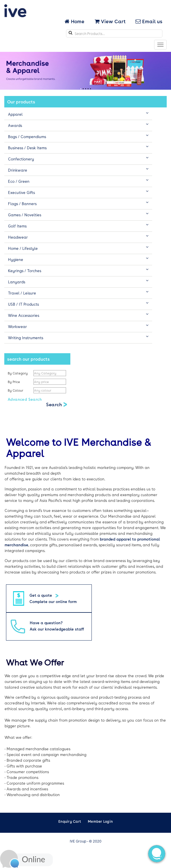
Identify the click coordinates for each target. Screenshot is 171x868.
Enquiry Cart (70, 821)
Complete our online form (53, 601)
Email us (149, 21)
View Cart (110, 21)
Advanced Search (25, 399)
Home (75, 21)
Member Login (100, 821)
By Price (14, 382)
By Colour (16, 390)
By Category (18, 373)
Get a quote (41, 595)
